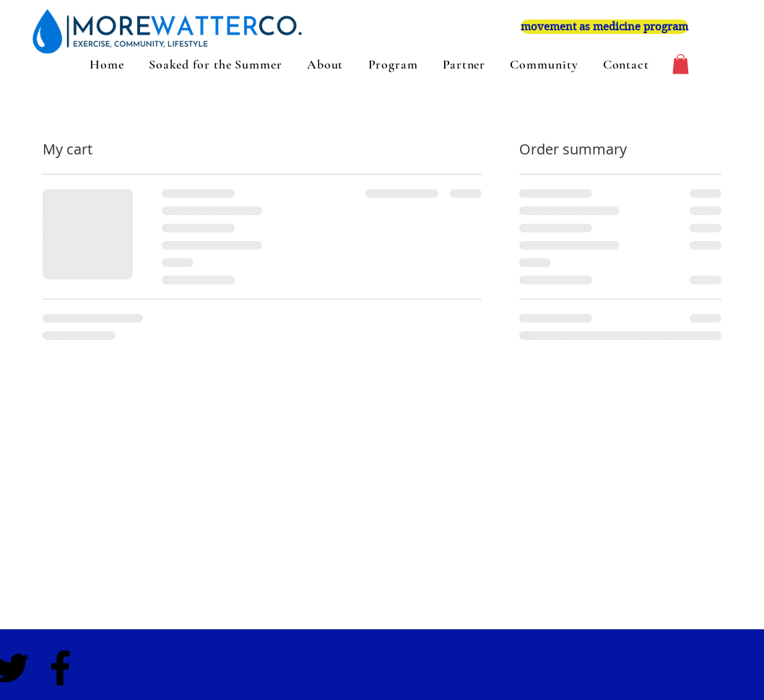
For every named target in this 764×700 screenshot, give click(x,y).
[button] (681, 64)
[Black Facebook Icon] (60, 668)
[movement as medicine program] (604, 27)
